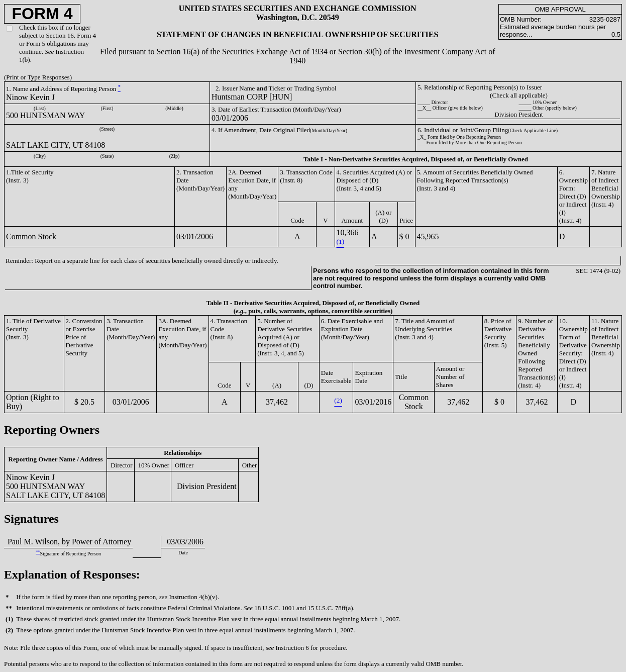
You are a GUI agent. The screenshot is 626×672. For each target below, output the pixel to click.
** (38, 552)
